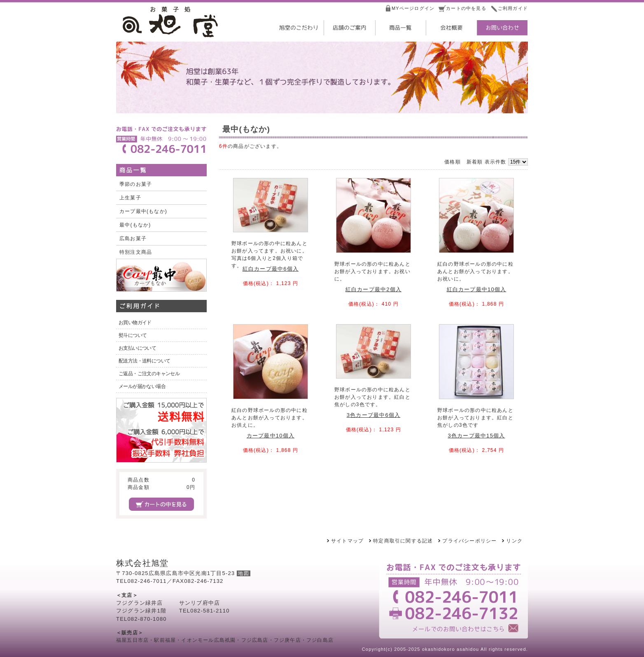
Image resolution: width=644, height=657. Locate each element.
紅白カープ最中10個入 (477, 289)
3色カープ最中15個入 (476, 436)
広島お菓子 (133, 238)
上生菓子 (130, 198)
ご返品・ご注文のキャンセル (149, 374)
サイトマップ (347, 541)
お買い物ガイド (135, 323)
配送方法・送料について (144, 361)
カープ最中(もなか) (143, 211)
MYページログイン (413, 8)
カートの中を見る (466, 8)
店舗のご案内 (349, 28)
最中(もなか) (135, 225)
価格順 (453, 162)
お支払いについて (137, 348)
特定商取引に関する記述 (403, 541)
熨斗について (133, 335)
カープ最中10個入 (271, 436)
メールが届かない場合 (142, 386)
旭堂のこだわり (298, 28)
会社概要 (451, 28)
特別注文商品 (136, 252)
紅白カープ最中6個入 (271, 269)
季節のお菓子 (136, 184)
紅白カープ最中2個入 (373, 289)
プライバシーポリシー (469, 541)
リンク (514, 541)
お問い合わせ (502, 28)
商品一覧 (400, 28)
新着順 (475, 162)
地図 (243, 573)
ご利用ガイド (513, 8)
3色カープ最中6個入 (374, 415)
